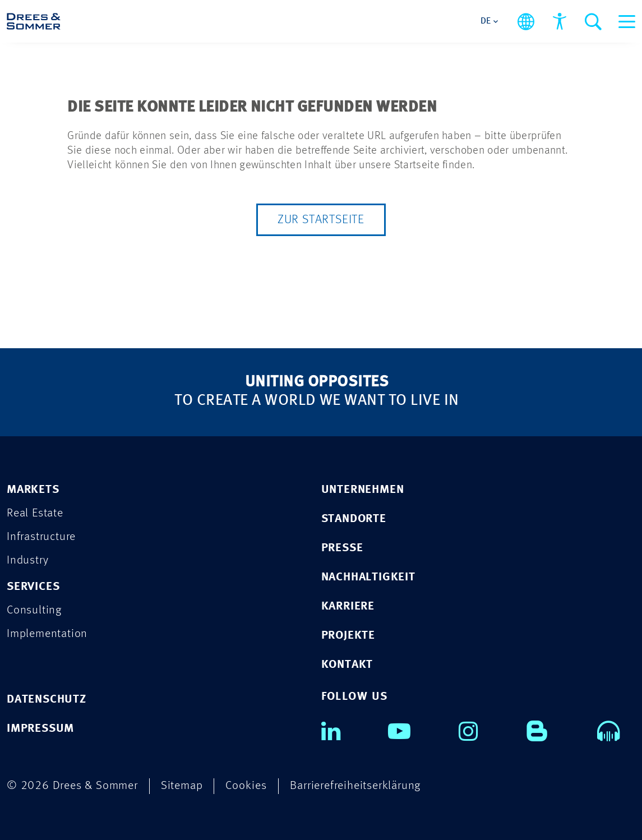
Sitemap (182, 786)
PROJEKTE (348, 636)
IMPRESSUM (40, 729)
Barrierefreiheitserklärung (355, 786)
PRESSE (342, 548)
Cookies (246, 786)
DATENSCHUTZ (47, 700)
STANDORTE (354, 519)
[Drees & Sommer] (34, 21)
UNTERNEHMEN (363, 490)
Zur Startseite (321, 220)
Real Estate (35, 513)
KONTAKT (347, 665)
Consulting (34, 610)
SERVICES (33, 587)
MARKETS (33, 490)
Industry (27, 560)
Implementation (47, 634)
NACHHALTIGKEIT (368, 577)
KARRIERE (348, 606)
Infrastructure (41, 537)
